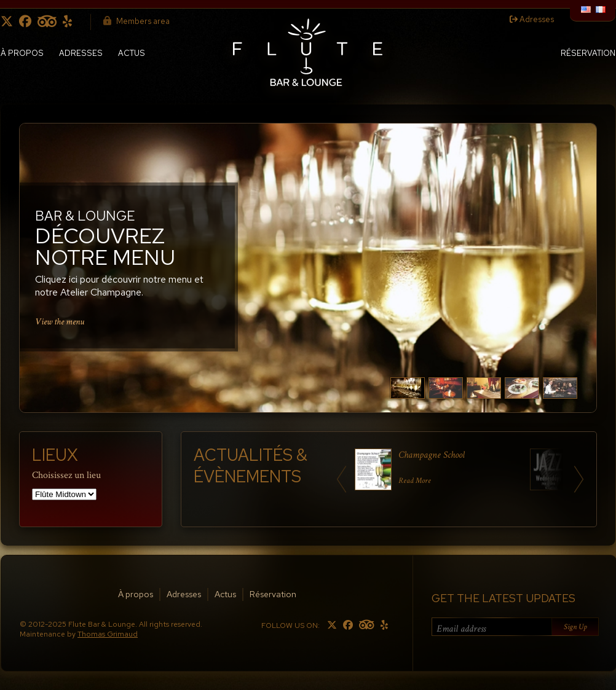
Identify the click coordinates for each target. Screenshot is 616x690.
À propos (22, 53)
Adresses (532, 19)
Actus (132, 53)
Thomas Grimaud (108, 634)
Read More (415, 481)
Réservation (588, 53)
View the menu (60, 321)
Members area (136, 21)
